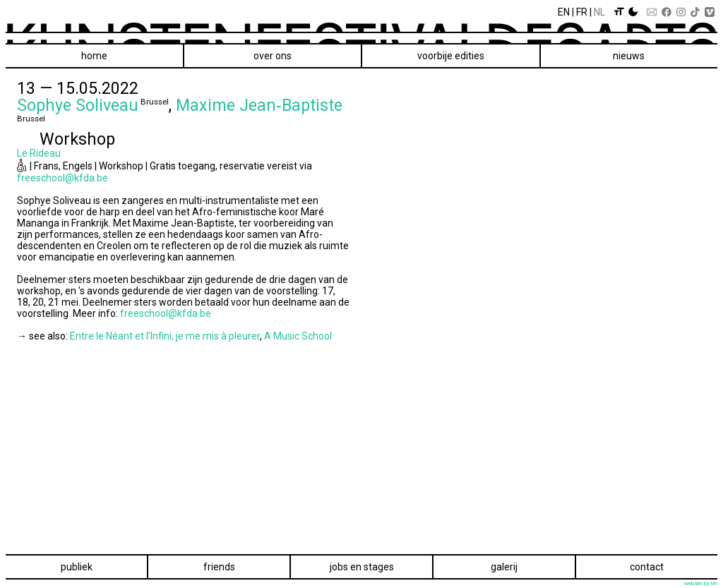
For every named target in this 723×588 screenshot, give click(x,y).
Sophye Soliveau (78, 105)
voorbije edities (451, 56)
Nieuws (629, 56)
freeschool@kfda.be (62, 178)
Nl (599, 12)
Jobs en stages (362, 567)
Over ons (273, 56)
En (564, 12)
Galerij (504, 567)
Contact (647, 567)
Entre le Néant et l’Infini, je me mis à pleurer (165, 336)
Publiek (77, 567)
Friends (219, 567)
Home (94, 56)
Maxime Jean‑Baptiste (259, 105)
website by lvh (701, 583)
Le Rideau (39, 153)
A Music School (298, 336)
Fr (582, 12)
